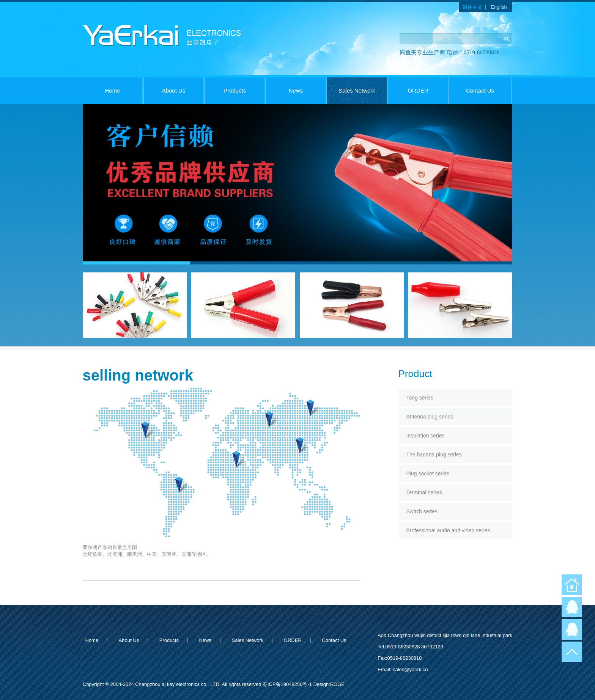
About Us (174, 90)
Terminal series (424, 492)
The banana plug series (434, 455)
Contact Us (480, 90)
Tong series (420, 398)
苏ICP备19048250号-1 (288, 684)
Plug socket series (428, 473)
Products (235, 90)
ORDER (418, 90)
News (296, 90)
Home (112, 90)
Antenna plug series (430, 417)
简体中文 (472, 7)
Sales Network (357, 90)
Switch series (422, 511)
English (499, 7)
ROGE (337, 684)
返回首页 (572, 585)
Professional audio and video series (448, 530)
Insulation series (426, 436)
